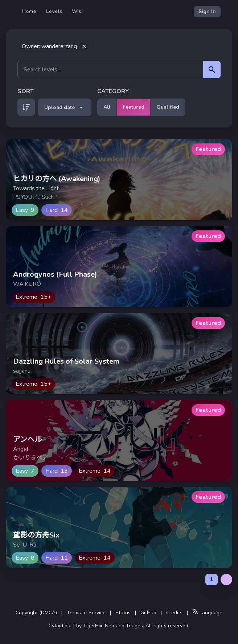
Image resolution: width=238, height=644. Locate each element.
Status (123, 613)
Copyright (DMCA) (36, 613)
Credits (174, 613)
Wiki (77, 11)
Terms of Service (86, 613)
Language (207, 612)
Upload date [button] (65, 108)
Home (29, 11)
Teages (134, 626)
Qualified (168, 107)
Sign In (207, 11)
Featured (134, 107)
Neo (110, 626)
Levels (54, 11)
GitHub (148, 613)
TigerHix (93, 626)
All (107, 107)
